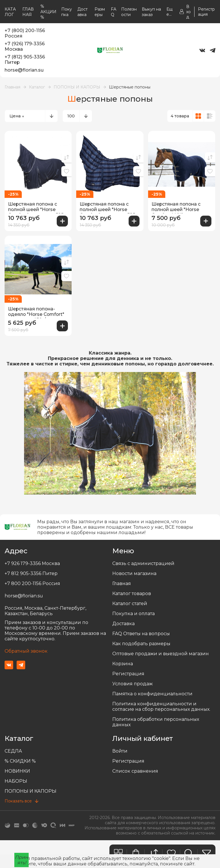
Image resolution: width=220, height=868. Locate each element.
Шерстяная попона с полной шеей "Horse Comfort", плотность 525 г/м (37, 207)
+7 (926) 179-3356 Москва (25, 46)
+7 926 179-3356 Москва (32, 563)
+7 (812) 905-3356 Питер (25, 60)
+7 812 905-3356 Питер (31, 573)
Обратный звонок (26, 650)
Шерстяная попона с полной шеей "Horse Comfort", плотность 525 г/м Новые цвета (109, 207)
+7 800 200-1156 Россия (32, 583)
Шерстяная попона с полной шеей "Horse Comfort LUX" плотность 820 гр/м (181, 207)
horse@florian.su (24, 70)
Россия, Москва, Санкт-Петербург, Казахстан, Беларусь (45, 610)
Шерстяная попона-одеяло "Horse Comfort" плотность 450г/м (37, 312)
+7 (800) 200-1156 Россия (25, 33)
